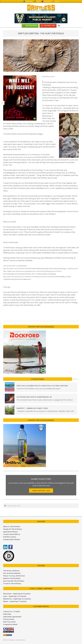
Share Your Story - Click (41, 491)
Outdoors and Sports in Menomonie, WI (34, 397)
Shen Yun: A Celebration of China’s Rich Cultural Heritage (42, 386)
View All (76, 379)
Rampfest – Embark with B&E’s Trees (32, 408)
